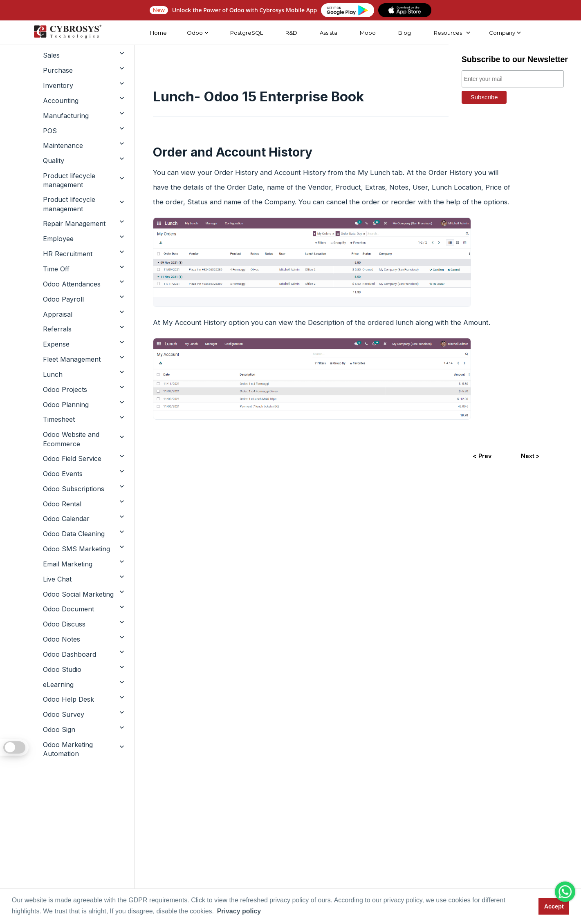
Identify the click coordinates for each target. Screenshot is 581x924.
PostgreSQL (246, 33)
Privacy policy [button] (239, 911)
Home (158, 33)
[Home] (67, 33)
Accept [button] (554, 906)
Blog (404, 33)
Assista (328, 33)
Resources (447, 33)
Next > (530, 456)
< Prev (482, 456)
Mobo (367, 33)
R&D (291, 33)
